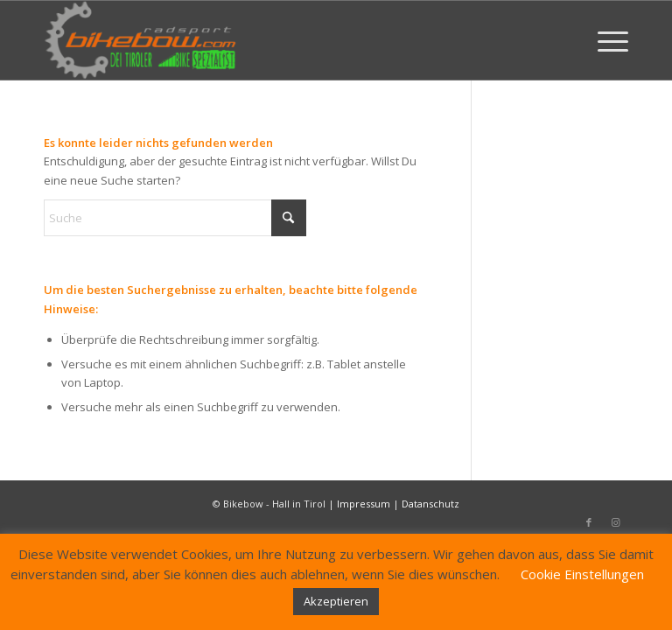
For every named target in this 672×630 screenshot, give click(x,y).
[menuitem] (604, 40)
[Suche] (175, 218)
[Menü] (604, 40)
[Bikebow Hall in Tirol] (140, 40)
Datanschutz (430, 504)
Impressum (364, 504)
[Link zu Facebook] (589, 522)
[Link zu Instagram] (615, 522)
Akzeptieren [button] (336, 601)
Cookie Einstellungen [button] (582, 574)
